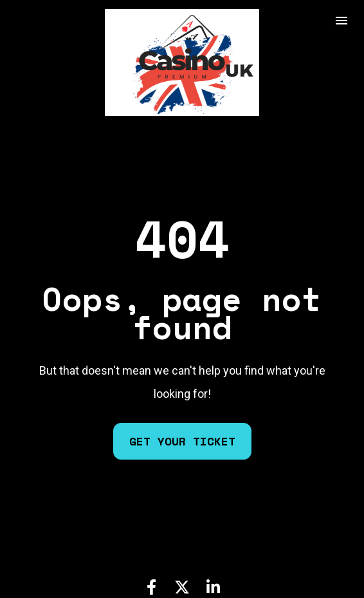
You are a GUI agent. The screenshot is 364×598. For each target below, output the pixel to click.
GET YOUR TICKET (182, 429)
